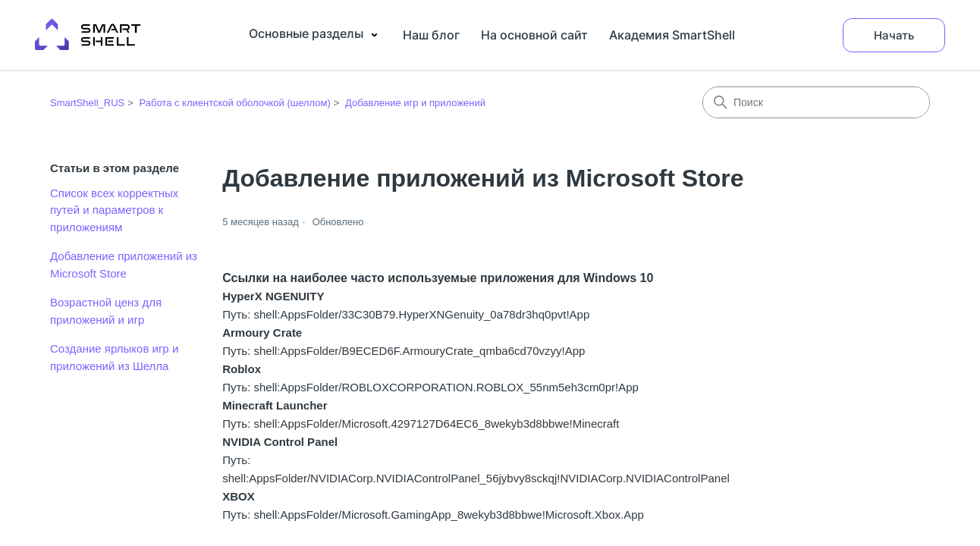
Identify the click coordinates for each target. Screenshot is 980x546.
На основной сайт (534, 35)
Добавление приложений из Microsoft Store (124, 265)
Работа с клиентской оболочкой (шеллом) (234, 103)
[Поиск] (816, 102)
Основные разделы (315, 34)
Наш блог (431, 35)
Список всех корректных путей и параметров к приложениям (114, 210)
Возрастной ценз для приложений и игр (106, 311)
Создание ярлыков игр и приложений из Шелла (114, 357)
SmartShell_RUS (87, 103)
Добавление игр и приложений (415, 103)
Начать (894, 35)
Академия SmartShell (672, 35)
